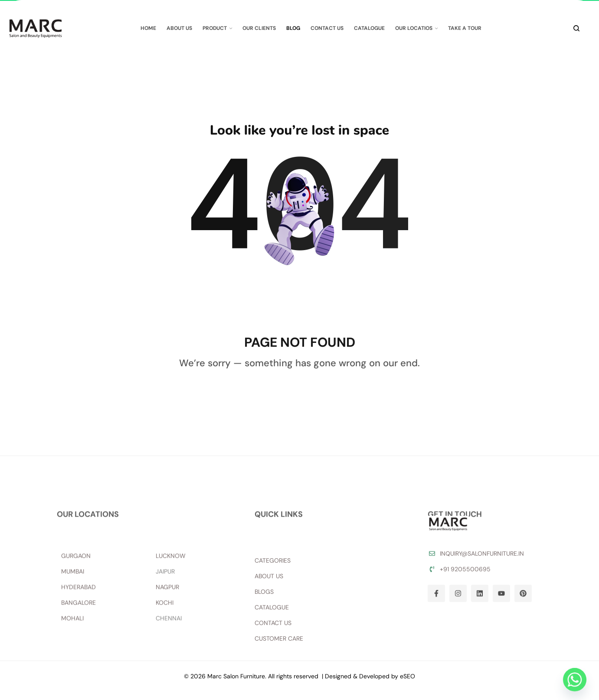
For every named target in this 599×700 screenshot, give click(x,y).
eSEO (408, 676)
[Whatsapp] (575, 680)
